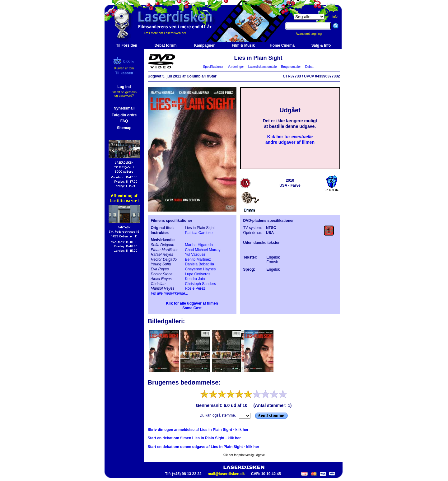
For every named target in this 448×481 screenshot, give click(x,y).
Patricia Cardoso (199, 233)
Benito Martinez (198, 259)
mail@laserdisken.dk (226, 474)
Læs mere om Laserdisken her (165, 33)
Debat (309, 67)
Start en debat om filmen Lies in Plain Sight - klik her (194, 438)
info (335, 17)
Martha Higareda (199, 245)
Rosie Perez (195, 288)
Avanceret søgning (312, 34)
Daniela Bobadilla (200, 264)
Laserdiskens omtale (262, 67)
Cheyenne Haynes (201, 269)
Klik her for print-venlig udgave (244, 455)
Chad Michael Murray (203, 250)
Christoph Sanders (201, 284)
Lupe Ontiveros (198, 274)
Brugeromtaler (291, 67)
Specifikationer (213, 67)
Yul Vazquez (195, 255)
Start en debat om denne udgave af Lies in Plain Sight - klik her (204, 447)
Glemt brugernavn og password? (124, 94)
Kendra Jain (195, 279)
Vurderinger (236, 67)
